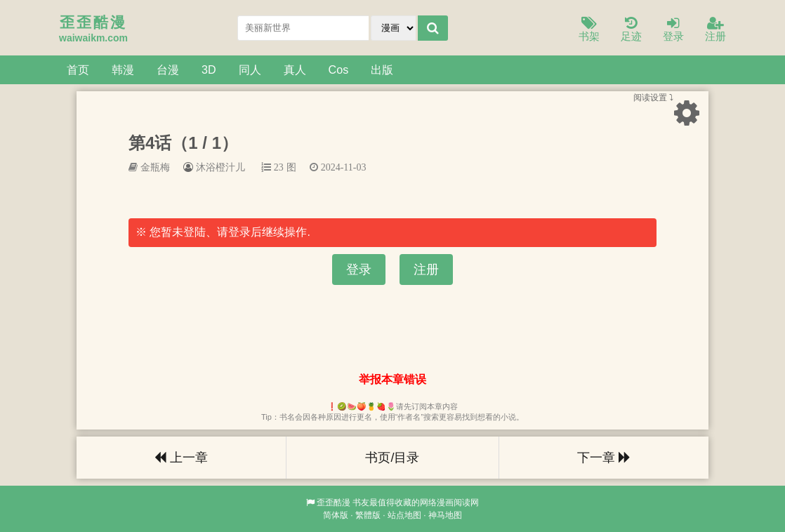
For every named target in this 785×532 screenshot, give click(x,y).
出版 (382, 69)
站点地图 (404, 515)
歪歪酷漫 (334, 503)
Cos (339, 69)
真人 (295, 69)
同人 (250, 69)
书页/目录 (392, 458)
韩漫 (123, 69)
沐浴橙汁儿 (220, 167)
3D (209, 69)
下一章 (604, 458)
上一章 (181, 458)
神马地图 (445, 515)
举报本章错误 (392, 379)
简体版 (336, 515)
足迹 (631, 30)
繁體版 (368, 515)
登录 (673, 30)
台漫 (168, 69)
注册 (715, 30)
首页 (78, 69)
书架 (589, 30)
